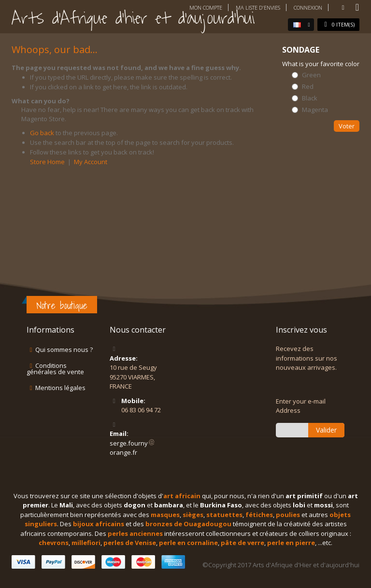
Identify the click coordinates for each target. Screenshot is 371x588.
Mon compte (206, 7)
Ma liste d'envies (258, 7)
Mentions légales (60, 388)
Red (308, 87)
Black (310, 98)
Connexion (308, 7)
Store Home (47, 162)
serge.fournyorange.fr (132, 448)
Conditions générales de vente (55, 369)
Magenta (315, 110)
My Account (91, 162)
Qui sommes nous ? (64, 350)
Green (311, 75)
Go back (42, 133)
